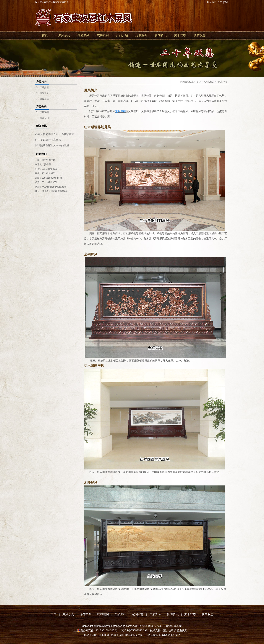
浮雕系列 (83, 35)
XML (227, 2)
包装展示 (44, 99)
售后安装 (155, 614)
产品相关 (210, 82)
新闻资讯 (161, 35)
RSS (220, 2)
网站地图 (212, 2)
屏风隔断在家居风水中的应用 (52, 145)
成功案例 (103, 35)
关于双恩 (180, 35)
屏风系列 (64, 35)
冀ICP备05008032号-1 (134, 630)
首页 (45, 35)
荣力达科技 (170, 630)
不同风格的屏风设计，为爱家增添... (56, 134)
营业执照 (182, 630)
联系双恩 (199, 35)
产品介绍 (122, 35)
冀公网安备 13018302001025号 (99, 630)
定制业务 (141, 35)
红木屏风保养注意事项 (48, 140)
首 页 (199, 82)
